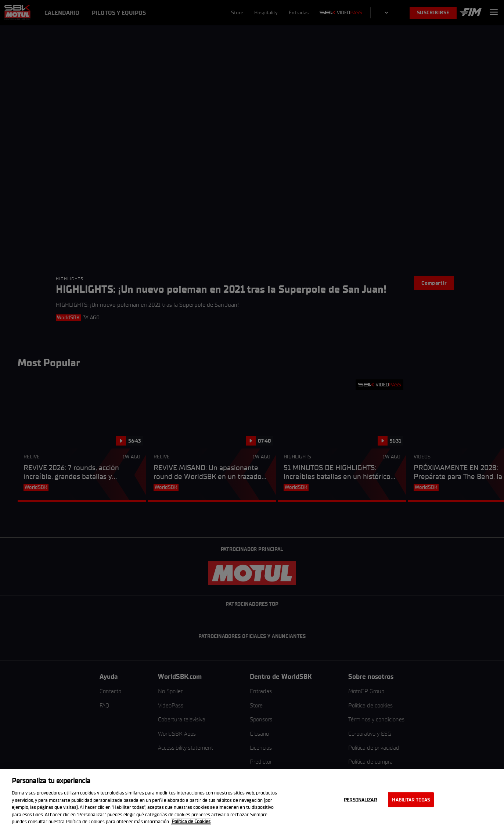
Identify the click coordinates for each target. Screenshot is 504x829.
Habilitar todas (411, 799)
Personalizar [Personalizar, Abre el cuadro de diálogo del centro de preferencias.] (360, 799)
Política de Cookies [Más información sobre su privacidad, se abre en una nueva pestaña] (191, 821)
